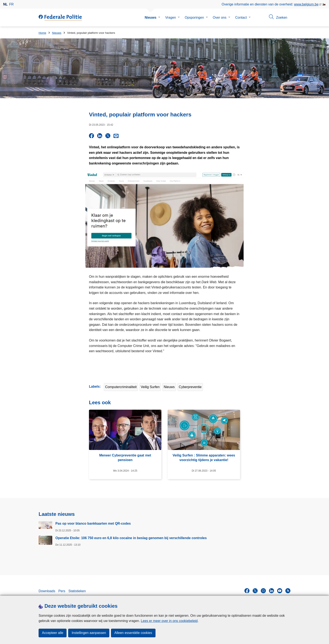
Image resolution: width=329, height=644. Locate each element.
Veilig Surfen (150, 387)
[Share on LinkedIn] (100, 136)
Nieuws (150, 18)
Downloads (47, 591)
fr (11, 4)
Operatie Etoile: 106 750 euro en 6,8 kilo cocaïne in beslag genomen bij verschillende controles (131, 537)
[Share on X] (108, 136)
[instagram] (263, 590)
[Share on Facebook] (91, 136)
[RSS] (288, 590)
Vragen (170, 18)
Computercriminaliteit (121, 387)
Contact (241, 18)
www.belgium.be (306, 4)
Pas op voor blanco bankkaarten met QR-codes (93, 523)
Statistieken (77, 591)
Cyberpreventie (190, 387)
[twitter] (255, 590)
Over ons (220, 18)
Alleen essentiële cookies (133, 633)
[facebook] (247, 590)
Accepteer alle (53, 633)
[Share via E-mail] (116, 136)
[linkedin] (272, 590)
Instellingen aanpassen (89, 633)
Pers (62, 591)
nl (5, 4)
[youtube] (280, 590)
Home (42, 33)
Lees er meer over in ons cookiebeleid (169, 621)
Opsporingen (194, 18)
